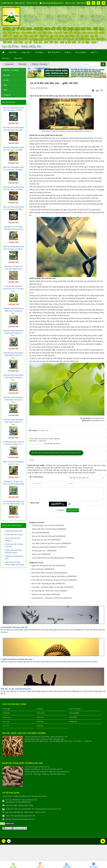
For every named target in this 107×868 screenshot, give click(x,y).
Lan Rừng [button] (39, 53)
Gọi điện (13, 867)
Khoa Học (7, 717)
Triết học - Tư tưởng (11, 70)
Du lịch (6, 80)
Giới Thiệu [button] (13, 53)
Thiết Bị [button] (68, 53)
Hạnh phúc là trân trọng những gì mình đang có (49, 576)
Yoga (5, 85)
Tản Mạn (41, 722)
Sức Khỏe (41, 713)
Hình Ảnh (7, 713)
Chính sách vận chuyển (14, 535)
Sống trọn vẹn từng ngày (41, 594)
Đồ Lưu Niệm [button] (81, 53)
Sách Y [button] (94, 53)
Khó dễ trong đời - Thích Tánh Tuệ (44, 591)
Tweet (32, 460)
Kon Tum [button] (6, 59)
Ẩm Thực (41, 717)
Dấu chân (36, 533)
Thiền (5, 90)
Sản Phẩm (73, 717)
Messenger (94, 867)
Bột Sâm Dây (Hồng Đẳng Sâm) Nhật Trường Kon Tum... (13, 311)
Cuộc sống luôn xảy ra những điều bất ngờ (48, 558)
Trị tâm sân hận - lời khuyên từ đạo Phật (47, 598)
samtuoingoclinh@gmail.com (53, 3)
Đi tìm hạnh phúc (38, 569)
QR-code (7, 828)
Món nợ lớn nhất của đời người (44, 536)
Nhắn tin (40, 867)
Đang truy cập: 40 (20, 828)
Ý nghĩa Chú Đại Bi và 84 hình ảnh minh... (17, 659)
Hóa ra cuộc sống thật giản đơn (43, 584)
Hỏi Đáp (40, 726)
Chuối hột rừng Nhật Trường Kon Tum (22, 763)
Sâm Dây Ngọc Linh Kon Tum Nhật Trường (24, 733)
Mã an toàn (35, 503)
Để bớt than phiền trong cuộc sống (44, 573)
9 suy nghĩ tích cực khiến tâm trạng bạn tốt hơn (49, 580)
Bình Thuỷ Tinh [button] (54, 53)
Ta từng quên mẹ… (39, 551)
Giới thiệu (7, 709)
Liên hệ (40, 709)
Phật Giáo (73, 722)
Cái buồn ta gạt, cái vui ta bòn (43, 525)
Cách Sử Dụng (75, 709)
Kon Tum (7, 722)
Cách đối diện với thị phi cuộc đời (14, 627)
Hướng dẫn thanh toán (13, 531)
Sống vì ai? (36, 554)
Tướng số (7, 95)
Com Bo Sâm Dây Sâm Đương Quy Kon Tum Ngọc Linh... (14, 289)
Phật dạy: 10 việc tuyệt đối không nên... (16, 689)
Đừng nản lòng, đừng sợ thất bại (44, 547)
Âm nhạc (7, 75)
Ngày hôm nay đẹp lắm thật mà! (43, 566)
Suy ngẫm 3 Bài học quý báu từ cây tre (47, 543)
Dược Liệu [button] (27, 53)
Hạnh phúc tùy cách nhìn (41, 540)
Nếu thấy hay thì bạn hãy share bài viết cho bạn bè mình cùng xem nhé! (56, 453)
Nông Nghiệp (74, 713)
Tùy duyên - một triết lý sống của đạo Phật (47, 587)
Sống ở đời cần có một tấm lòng (44, 529)
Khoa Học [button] (19, 59)
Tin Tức (6, 726)
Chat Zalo (67, 867)
